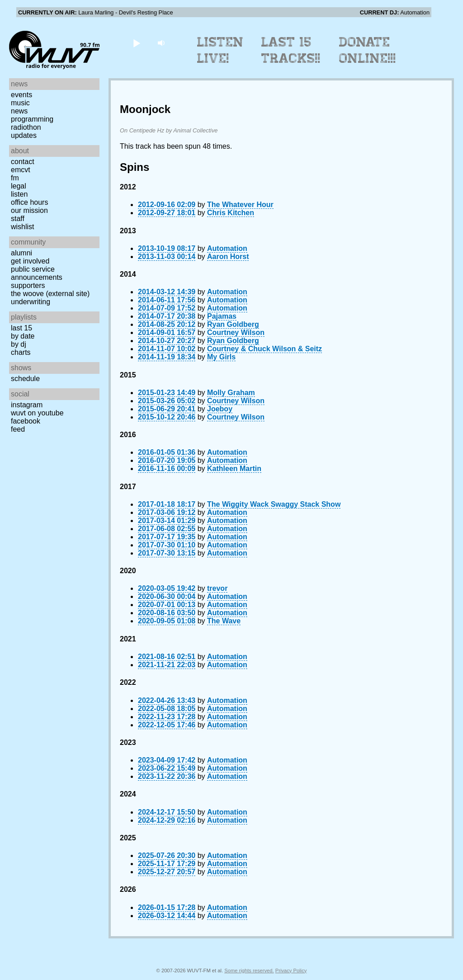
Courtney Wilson (236, 332)
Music (20, 103)
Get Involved (30, 261)
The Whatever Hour (240, 205)
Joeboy (220, 409)
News (19, 111)
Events (21, 95)
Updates (24, 135)
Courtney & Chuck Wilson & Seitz (265, 349)
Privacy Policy (291, 971)
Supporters (28, 285)
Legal (19, 186)
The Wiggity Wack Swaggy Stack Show (274, 504)
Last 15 (21, 328)
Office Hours (29, 202)
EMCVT (21, 170)
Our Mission (29, 210)
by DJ (19, 344)
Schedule (25, 379)
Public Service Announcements (37, 273)
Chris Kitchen (231, 213)
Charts (21, 352)
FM (15, 178)
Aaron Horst (228, 257)
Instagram (27, 405)
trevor (217, 588)
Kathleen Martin (234, 469)
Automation (227, 248)
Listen (19, 194)
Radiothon (26, 127)
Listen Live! (220, 50)
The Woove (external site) (50, 294)
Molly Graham (231, 393)
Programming (32, 119)
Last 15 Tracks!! (291, 50)
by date (23, 336)
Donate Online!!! (368, 50)
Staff (18, 219)
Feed (18, 429)
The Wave (224, 621)
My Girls (221, 357)
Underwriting (31, 302)
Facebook (26, 421)
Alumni (21, 253)
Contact (23, 162)
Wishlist (23, 227)
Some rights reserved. (249, 971)
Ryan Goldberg (233, 324)
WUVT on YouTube (37, 413)
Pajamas (222, 316)
